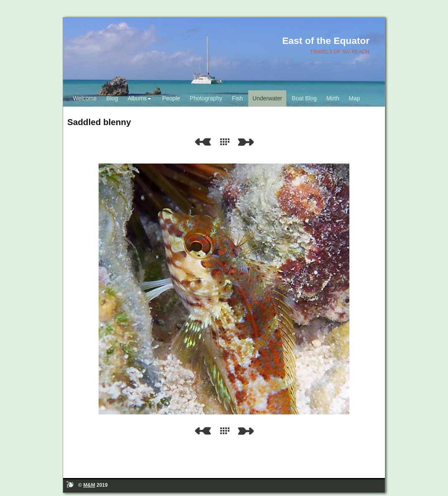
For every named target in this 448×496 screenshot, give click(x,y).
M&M (89, 485)
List (227, 142)
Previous (203, 142)
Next (247, 142)
